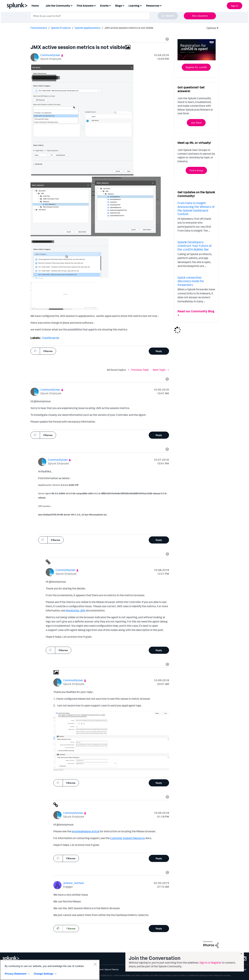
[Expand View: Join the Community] (71, 5)
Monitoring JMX (76, 610)
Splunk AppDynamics (88, 28)
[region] (50, 970)
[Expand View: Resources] (161, 5)
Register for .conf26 (196, 67)
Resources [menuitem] (153, 6)
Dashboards (51, 338)
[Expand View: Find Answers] (95, 5)
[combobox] (104, 16)
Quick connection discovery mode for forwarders (191, 281)
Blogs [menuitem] (119, 6)
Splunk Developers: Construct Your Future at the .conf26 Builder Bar (195, 246)
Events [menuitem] (104, 6)
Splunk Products (61, 28)
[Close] (95, 964)
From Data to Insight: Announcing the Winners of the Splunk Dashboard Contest (196, 208)
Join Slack (196, 123)
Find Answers (39, 28)
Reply (159, 351)
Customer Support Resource (127, 838)
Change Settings (44, 974)
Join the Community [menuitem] (58, 6)
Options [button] (210, 28)
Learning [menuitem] (134, 6)
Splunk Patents (112, 969)
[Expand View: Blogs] (123, 5)
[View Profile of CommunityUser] (50, 55)
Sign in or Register (210, 963)
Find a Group (196, 170)
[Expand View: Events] (110, 5)
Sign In (235, 6)
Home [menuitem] (35, 6)
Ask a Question (200, 16)
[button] (167, 40)
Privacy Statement (16, 974)
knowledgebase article (86, 831)
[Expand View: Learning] (141, 5)
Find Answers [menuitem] (85, 6)
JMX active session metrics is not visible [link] (129, 28)
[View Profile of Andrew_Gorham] (74, 883)
